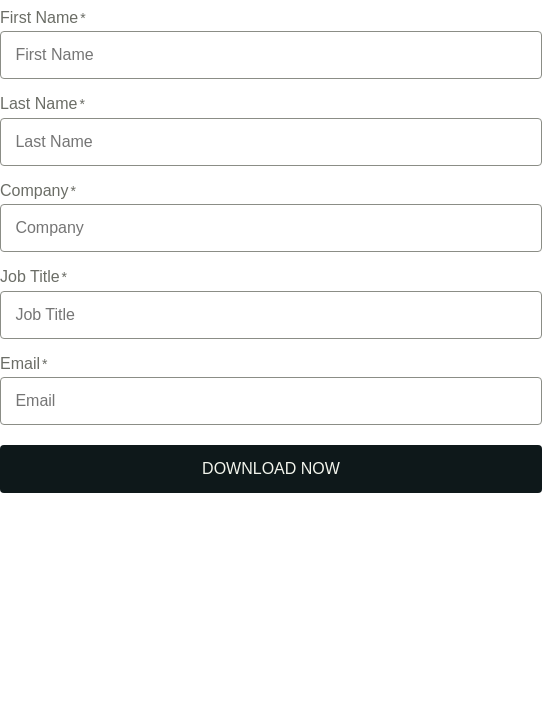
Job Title (30, 276)
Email (20, 363)
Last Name (38, 103)
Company (34, 190)
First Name (39, 17)
